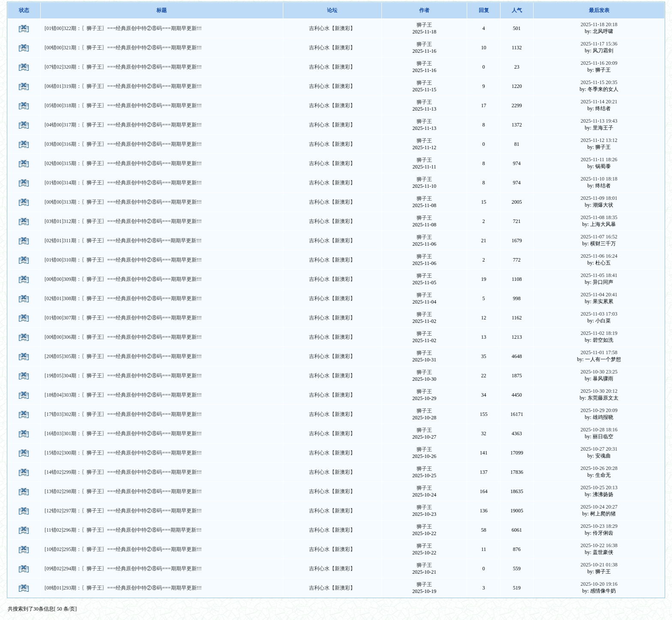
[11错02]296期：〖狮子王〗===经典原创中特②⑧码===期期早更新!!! (123, 530)
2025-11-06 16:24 (599, 256)
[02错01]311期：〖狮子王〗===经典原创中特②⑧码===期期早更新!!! (123, 241)
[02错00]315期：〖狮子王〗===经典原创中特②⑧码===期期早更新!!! (123, 163)
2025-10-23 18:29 (599, 526)
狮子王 (424, 25)
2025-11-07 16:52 (599, 237)
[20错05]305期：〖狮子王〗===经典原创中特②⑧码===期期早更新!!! (123, 356)
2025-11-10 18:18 (599, 179)
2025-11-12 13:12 (599, 140)
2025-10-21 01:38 (599, 565)
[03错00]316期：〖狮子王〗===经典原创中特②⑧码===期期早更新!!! (123, 144)
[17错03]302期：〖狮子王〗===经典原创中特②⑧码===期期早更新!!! (123, 414)
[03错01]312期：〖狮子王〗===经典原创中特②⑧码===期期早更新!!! (123, 221)
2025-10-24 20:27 (599, 507)
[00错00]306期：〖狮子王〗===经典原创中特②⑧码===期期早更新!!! (123, 337)
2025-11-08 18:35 (599, 217)
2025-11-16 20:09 (599, 63)
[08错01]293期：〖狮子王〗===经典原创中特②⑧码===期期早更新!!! (123, 588)
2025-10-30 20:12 (599, 391)
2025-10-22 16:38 (599, 545)
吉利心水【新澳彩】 (332, 28)
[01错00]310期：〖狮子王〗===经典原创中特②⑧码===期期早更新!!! (123, 260)
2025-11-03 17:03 (599, 314)
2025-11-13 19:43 (599, 121)
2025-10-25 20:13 (599, 488)
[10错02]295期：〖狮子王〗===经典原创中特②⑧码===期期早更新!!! (123, 549)
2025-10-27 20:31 (599, 449)
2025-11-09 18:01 (599, 198)
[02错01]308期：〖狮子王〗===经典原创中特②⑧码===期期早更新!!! (123, 298)
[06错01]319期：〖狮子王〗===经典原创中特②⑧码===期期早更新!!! (123, 86)
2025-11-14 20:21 (599, 102)
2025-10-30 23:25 (599, 372)
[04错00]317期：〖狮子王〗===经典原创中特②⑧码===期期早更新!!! (123, 125)
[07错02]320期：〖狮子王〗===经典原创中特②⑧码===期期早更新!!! (123, 67)
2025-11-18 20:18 (599, 24)
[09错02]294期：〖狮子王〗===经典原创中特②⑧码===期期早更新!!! (123, 569)
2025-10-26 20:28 (599, 468)
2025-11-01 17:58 (599, 352)
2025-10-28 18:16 (599, 430)
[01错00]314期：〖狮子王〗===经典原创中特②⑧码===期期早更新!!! (123, 183)
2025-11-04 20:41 (599, 295)
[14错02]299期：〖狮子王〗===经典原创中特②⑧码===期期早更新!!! (123, 472)
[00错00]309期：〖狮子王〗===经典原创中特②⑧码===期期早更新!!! (123, 279)
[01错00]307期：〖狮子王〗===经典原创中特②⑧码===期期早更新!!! (123, 318)
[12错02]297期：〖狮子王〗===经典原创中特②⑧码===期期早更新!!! (123, 511)
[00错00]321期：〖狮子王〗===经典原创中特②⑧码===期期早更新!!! (123, 48)
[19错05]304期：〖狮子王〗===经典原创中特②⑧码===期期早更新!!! (123, 376)
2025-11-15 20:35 (599, 82)
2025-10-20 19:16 (599, 584)
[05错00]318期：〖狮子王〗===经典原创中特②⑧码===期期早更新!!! (123, 105)
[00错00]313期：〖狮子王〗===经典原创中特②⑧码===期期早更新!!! (123, 202)
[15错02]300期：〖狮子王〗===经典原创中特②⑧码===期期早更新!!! (123, 453)
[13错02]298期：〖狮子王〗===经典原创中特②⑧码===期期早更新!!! (123, 491)
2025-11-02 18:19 (599, 333)
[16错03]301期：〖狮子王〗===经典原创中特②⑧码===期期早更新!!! (123, 433)
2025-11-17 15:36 (599, 44)
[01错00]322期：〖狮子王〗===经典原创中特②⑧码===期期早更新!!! (123, 28)
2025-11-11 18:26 (599, 160)
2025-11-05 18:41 (599, 275)
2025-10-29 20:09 (599, 410)
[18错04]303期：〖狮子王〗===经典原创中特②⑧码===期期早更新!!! (123, 395)
